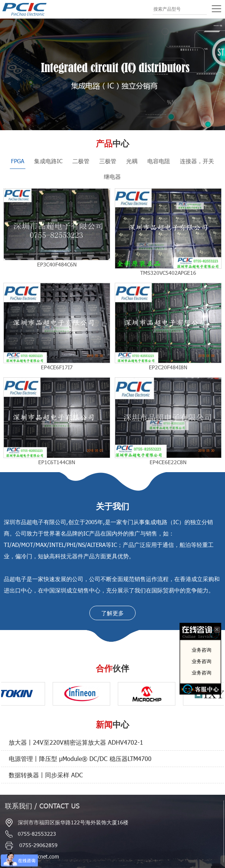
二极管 (81, 161)
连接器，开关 (197, 161)
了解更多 (112, 613)
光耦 (132, 161)
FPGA (18, 161)
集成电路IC (48, 161)
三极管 (108, 161)
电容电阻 (159, 161)
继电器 (112, 176)
